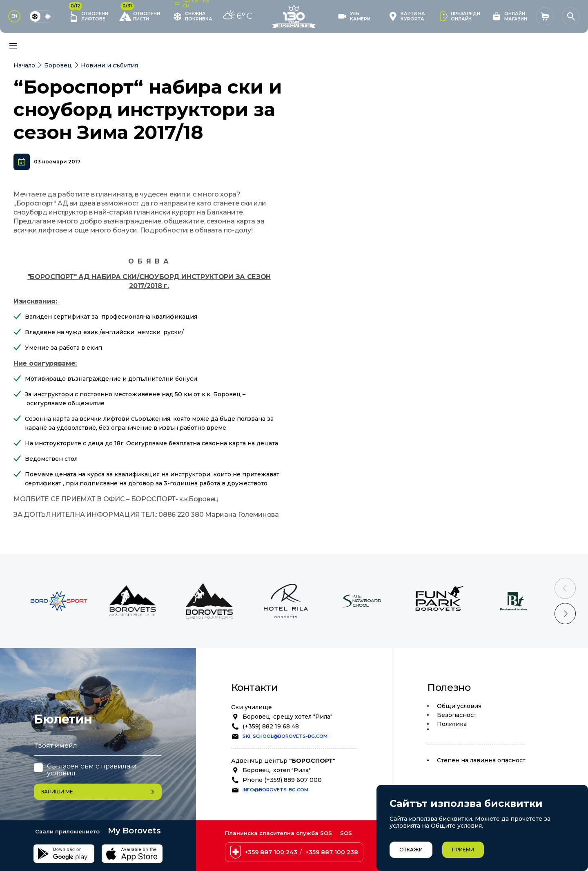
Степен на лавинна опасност (481, 760)
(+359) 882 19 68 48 (271, 726)
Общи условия (459, 706)
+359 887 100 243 (271, 852)
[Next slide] (565, 614)
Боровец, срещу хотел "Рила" (287, 717)
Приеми (463, 850)
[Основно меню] (13, 46)
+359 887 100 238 (332, 852)
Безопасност (457, 715)
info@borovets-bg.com (275, 790)
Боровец (58, 65)
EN (14, 16)
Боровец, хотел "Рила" (277, 770)
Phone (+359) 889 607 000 (282, 780)
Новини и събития (109, 65)
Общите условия (456, 826)
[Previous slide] (565, 588)
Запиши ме (98, 792)
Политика (452, 724)
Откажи (411, 850)
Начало (24, 65)
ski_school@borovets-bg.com (285, 736)
